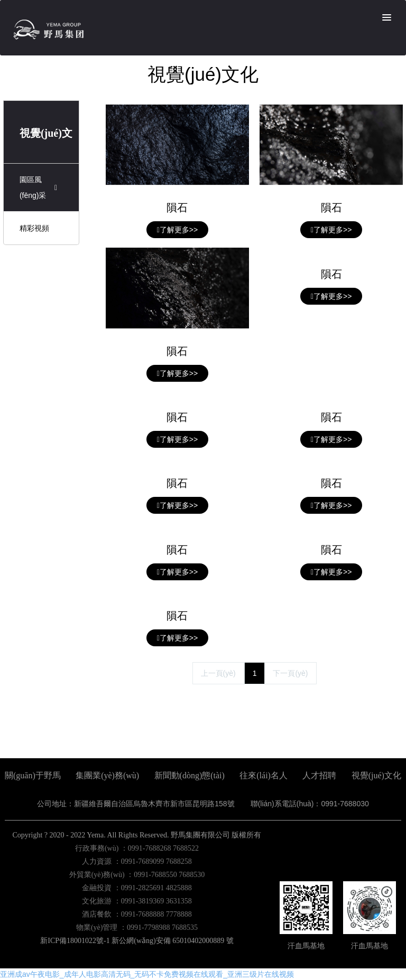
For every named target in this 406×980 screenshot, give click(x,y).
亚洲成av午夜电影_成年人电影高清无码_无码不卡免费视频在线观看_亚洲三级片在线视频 (147, 974)
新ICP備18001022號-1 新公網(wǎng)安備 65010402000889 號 (137, 941)
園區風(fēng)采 (40, 187)
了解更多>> (177, 230)
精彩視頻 (34, 228)
